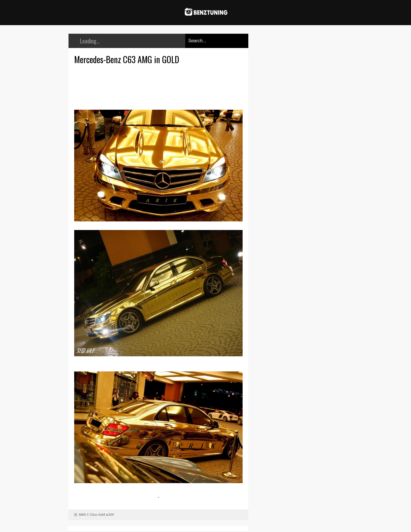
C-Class (92, 515)
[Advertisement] (160, 86)
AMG (82, 515)
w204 (110, 515)
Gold (102, 515)
